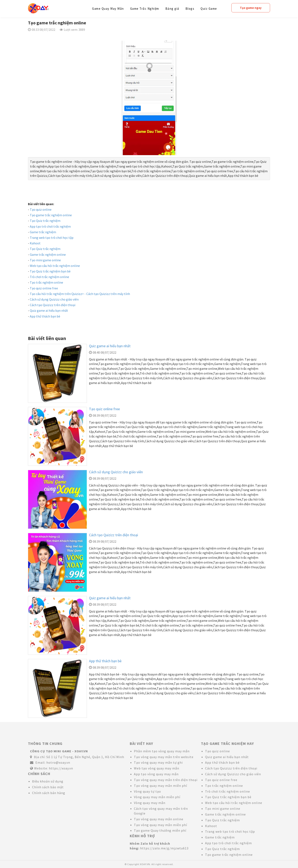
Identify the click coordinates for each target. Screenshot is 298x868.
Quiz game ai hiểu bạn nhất (49, 310)
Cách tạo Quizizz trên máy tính (108, 294)
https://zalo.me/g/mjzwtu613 (164, 848)
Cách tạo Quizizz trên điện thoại (53, 305)
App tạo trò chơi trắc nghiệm (50, 226)
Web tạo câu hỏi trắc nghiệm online (55, 266)
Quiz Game (209, 9)
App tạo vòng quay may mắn (156, 774)
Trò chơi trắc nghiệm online (49, 277)
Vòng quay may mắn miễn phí (157, 797)
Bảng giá (172, 9)
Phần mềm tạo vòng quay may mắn (162, 751)
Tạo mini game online (45, 260)
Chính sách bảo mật (48, 787)
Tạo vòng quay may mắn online (159, 819)
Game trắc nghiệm (43, 232)
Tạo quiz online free (44, 288)
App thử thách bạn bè (45, 316)
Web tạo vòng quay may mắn (157, 768)
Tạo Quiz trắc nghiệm (45, 221)
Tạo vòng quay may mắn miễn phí (160, 786)
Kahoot (35, 243)
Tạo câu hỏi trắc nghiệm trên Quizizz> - (58, 294)
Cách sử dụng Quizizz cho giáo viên (54, 299)
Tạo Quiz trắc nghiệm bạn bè (50, 271)
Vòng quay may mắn (150, 803)
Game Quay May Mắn (108, 9)
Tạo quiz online (41, 209)
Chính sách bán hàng (49, 793)
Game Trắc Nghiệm (145, 9)
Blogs (190, 9)
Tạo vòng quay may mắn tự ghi (158, 762)
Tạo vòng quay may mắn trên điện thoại (166, 780)
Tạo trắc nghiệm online (46, 282)
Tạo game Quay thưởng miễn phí (160, 830)
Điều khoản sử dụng (48, 781)
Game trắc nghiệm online (48, 254)
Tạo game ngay (251, 8)
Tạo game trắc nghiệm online (51, 215)
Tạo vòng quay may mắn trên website (164, 757)
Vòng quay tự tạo (147, 791)
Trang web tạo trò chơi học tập (52, 238)
